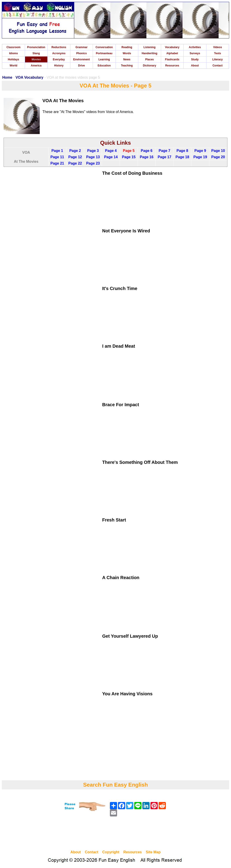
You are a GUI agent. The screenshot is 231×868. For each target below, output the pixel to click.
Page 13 (93, 157)
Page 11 (57, 157)
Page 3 (93, 151)
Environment (82, 59)
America (36, 66)
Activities (195, 47)
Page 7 (164, 151)
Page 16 (147, 157)
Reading (127, 47)
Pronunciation (36, 47)
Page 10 (218, 151)
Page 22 (75, 163)
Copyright (111, 852)
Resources (172, 66)
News (127, 59)
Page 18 (182, 157)
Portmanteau (104, 53)
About (195, 66)
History (59, 66)
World (14, 66)
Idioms (13, 53)
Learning (104, 59)
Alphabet (172, 53)
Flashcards (172, 59)
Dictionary (149, 66)
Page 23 (93, 163)
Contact (218, 66)
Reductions (59, 47)
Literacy (217, 59)
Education (104, 66)
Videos (218, 47)
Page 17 (164, 157)
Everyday (59, 59)
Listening (149, 47)
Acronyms (59, 53)
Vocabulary (172, 47)
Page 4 (111, 151)
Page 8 (182, 151)
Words (127, 53)
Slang (36, 53)
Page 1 (57, 151)
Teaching (127, 66)
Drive (81, 66)
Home (7, 77)
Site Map (153, 852)
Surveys (195, 53)
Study (195, 59)
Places (150, 59)
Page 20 (218, 157)
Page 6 (147, 151)
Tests (217, 53)
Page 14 (111, 157)
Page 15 (129, 157)
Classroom (14, 47)
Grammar (82, 47)
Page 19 (200, 157)
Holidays (14, 59)
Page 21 (57, 163)
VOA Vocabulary (30, 77)
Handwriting (149, 53)
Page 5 (129, 151)
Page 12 (75, 157)
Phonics (82, 53)
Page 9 (200, 151)
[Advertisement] (115, 834)
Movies (36, 59)
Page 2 (75, 151)
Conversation (104, 47)
